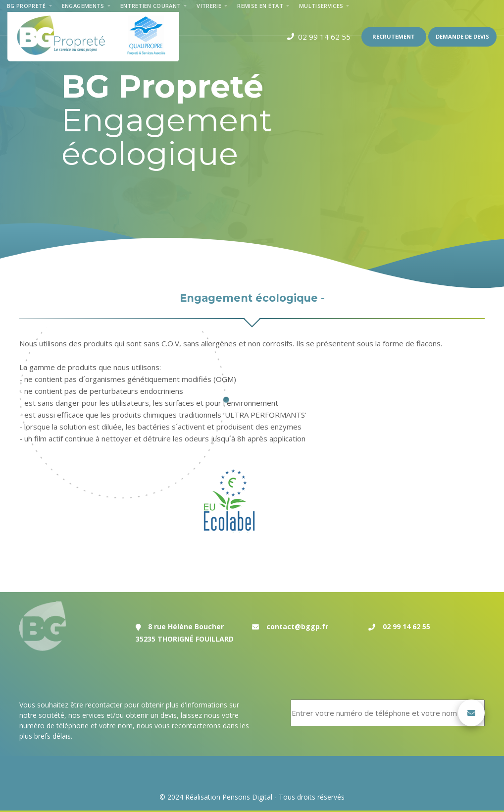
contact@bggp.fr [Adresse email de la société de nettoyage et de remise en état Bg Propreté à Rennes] (297, 626)
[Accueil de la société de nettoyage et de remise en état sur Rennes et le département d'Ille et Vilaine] (93, 37)
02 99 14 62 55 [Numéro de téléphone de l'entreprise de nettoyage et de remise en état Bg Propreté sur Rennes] (406, 626)
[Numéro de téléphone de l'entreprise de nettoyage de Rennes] (319, 37)
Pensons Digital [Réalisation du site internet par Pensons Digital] (247, 797)
